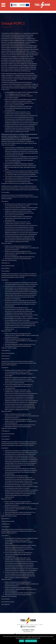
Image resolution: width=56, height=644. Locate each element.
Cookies (41, 625)
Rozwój (36, 625)
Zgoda (22, 641)
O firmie (27, 625)
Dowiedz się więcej (31, 641)
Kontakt (32, 625)
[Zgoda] (54, 639)
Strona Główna (20, 625)
